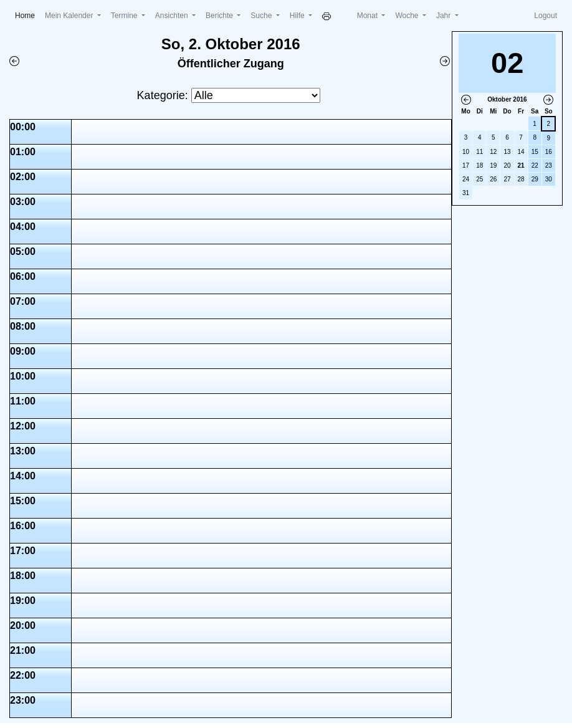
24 (466, 179)
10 (466, 152)
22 (535, 165)
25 (479, 179)
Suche (262, 16)
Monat (369, 16)
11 (479, 152)
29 (535, 179)
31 (466, 193)
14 (521, 152)
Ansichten (173, 16)
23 (549, 165)
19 (493, 165)
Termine (125, 16)
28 (521, 179)
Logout (546, 16)
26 (493, 179)
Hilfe (298, 16)
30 (549, 179)
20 (507, 165)
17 (466, 165)
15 (535, 152)
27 (507, 179)
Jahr (445, 16)
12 (493, 152)
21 (521, 165)
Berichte (220, 16)
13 (507, 152)
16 (549, 152)
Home (27, 15)
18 (479, 165)
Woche (408, 16)
